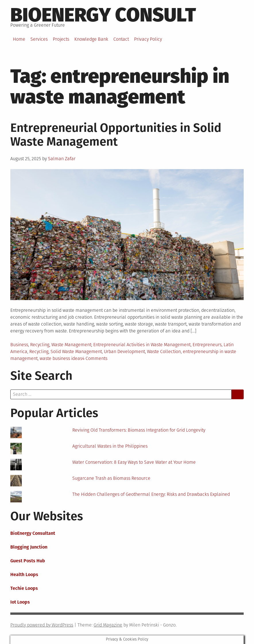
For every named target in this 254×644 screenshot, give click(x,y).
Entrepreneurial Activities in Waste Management (142, 345)
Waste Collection (164, 352)
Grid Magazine (108, 625)
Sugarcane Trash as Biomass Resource (111, 478)
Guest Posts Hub (28, 561)
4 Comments (95, 358)
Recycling (40, 345)
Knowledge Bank (91, 39)
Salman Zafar (62, 159)
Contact (121, 39)
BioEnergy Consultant (33, 533)
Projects (61, 39)
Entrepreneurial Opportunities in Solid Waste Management (116, 135)
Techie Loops (24, 588)
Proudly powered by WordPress (42, 625)
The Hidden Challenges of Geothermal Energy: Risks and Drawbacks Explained (151, 494)
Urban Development (124, 352)
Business (19, 345)
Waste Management (71, 345)
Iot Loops (20, 602)
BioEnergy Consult (103, 15)
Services (39, 39)
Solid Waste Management (76, 352)
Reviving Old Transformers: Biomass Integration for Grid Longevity (139, 430)
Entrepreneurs (207, 345)
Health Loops (24, 574)
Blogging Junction (29, 547)
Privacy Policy (148, 39)
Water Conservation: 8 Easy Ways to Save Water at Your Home (134, 462)
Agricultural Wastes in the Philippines (110, 446)
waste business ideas (61, 358)
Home (19, 39)
